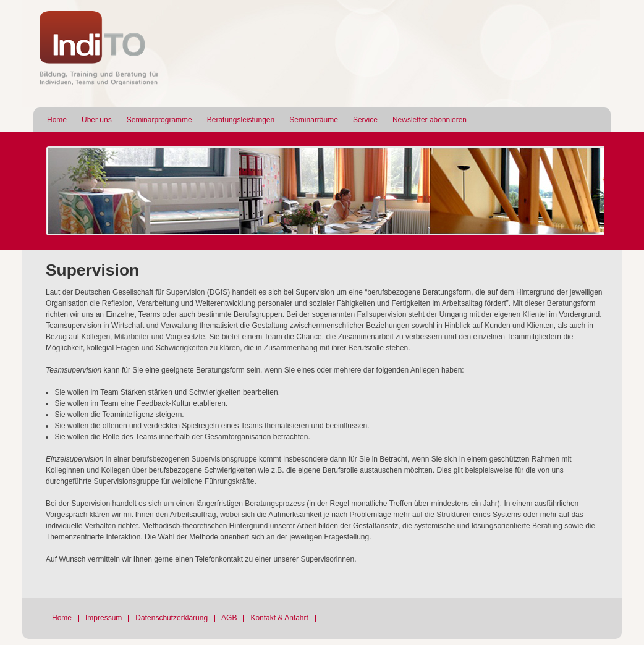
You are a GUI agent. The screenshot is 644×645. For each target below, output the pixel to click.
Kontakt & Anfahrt (279, 618)
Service (365, 120)
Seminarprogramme (159, 120)
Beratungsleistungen (241, 120)
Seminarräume (314, 120)
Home (57, 120)
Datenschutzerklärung (172, 618)
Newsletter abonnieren (430, 120)
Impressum (104, 618)
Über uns (97, 120)
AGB (229, 618)
